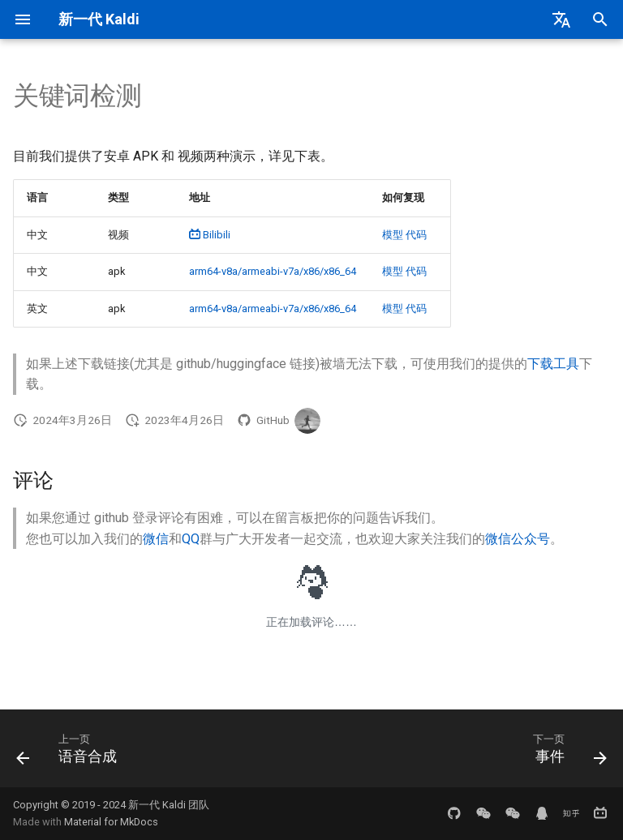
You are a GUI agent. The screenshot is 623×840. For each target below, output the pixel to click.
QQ (191, 539)
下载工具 (553, 364)
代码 (416, 235)
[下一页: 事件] (566, 753)
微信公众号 (518, 539)
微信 (156, 539)
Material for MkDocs (111, 822)
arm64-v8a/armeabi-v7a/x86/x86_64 (273, 271)
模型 (393, 235)
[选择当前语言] (561, 19)
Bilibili (210, 235)
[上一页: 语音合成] (70, 753)
